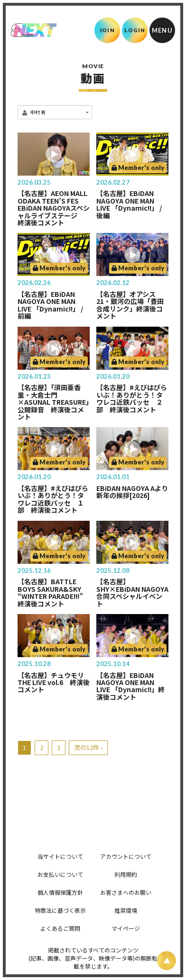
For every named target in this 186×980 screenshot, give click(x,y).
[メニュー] (162, 30)
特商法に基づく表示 (60, 910)
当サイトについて (60, 856)
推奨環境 (126, 910)
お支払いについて (60, 874)
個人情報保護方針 (60, 892)
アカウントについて (126, 856)
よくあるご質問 (60, 928)
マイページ (126, 928)
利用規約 (126, 874)
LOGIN (135, 30)
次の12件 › (88, 747)
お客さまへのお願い (126, 892)
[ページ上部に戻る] (167, 961)
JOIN (107, 30)
